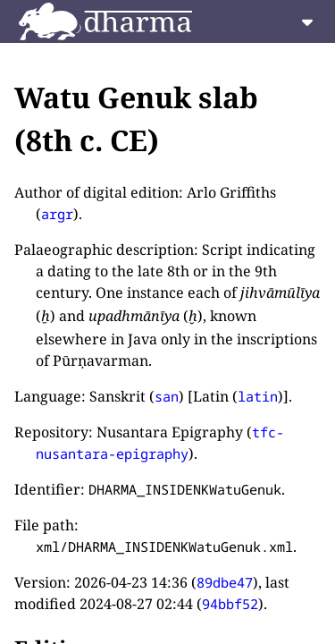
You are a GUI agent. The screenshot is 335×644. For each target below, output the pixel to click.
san (167, 396)
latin (258, 396)
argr (57, 214)
